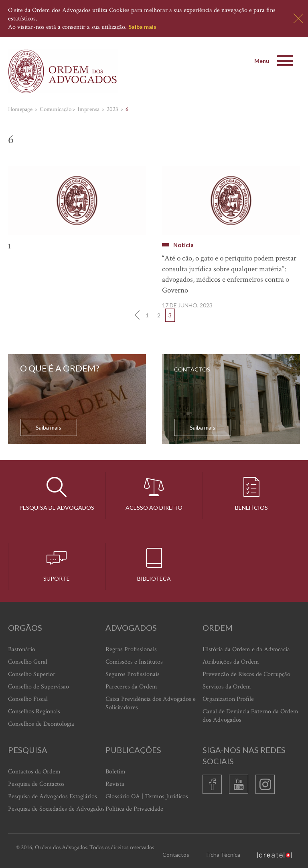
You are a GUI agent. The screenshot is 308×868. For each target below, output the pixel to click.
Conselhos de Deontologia (41, 724)
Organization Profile (228, 699)
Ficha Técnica (223, 855)
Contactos (176, 855)
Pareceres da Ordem (131, 687)
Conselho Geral (28, 662)
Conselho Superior (32, 674)
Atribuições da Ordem (231, 662)
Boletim (115, 772)
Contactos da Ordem (34, 772)
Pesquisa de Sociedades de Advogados (56, 809)
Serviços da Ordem (227, 687)
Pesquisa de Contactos (36, 784)
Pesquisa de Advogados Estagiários (53, 796)
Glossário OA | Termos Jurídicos (147, 796)
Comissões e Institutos (134, 662)
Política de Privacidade (134, 809)
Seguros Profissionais (133, 674)
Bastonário (22, 649)
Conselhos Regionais (34, 712)
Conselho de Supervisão (38, 687)
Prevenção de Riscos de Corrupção (246, 674)
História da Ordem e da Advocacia (246, 649)
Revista (115, 784)
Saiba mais (142, 27)
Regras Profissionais (131, 649)
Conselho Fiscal (28, 699)
